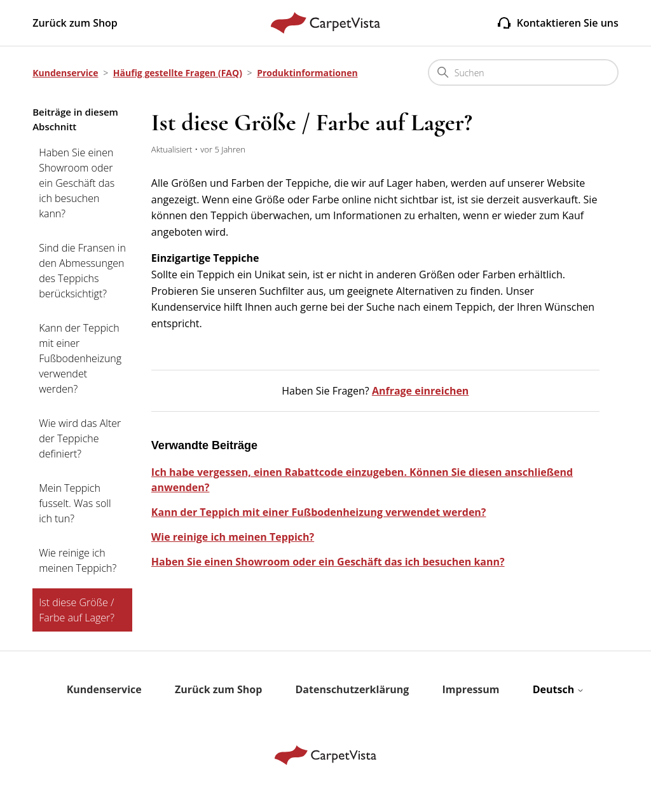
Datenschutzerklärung (353, 689)
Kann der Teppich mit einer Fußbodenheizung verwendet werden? (80, 358)
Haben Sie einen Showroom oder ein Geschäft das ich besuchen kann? (77, 183)
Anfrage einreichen (421, 391)
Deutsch (559, 689)
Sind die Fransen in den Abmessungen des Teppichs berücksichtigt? (82, 271)
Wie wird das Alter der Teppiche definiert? (80, 438)
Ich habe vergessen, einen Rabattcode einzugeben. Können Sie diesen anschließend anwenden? (362, 480)
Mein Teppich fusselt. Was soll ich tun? (75, 503)
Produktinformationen (307, 73)
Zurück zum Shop (75, 23)
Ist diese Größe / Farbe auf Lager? (77, 610)
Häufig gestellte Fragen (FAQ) (178, 73)
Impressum (471, 689)
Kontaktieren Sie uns (558, 23)
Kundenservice (65, 73)
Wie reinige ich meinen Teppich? (78, 560)
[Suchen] (523, 72)
